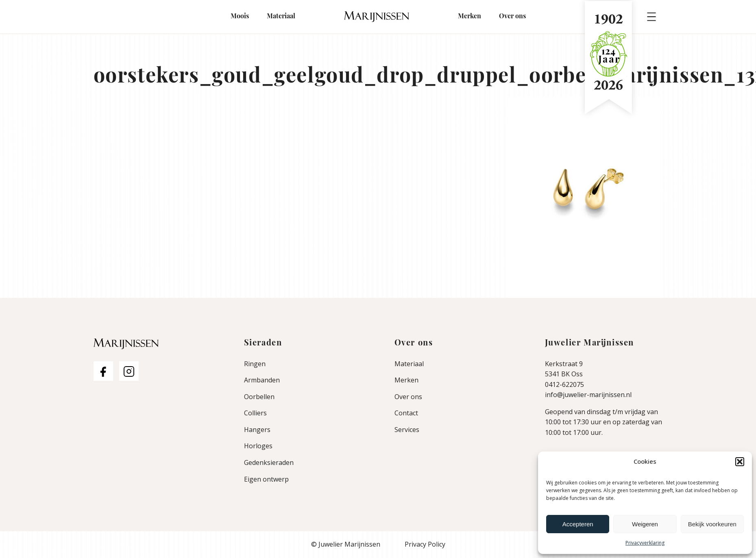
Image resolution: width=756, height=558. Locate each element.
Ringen (255, 364)
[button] (740, 462)
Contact (406, 413)
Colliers (255, 413)
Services (407, 430)
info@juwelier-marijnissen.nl (588, 395)
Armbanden (262, 380)
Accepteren (578, 524)
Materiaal (281, 17)
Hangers (257, 430)
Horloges (258, 446)
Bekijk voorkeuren (712, 524)
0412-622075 (564, 384)
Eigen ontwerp (266, 479)
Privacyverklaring (645, 543)
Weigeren (645, 524)
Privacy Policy (425, 544)
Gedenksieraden (269, 462)
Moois (240, 17)
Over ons (512, 17)
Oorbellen (259, 397)
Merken (470, 17)
